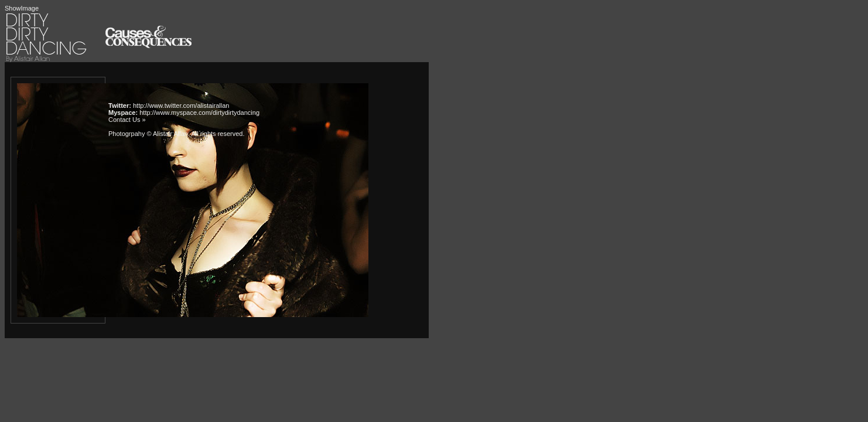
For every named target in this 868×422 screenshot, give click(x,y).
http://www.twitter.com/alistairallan (181, 105)
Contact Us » (127, 120)
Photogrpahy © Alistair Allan (148, 134)
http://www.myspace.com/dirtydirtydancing (199, 113)
